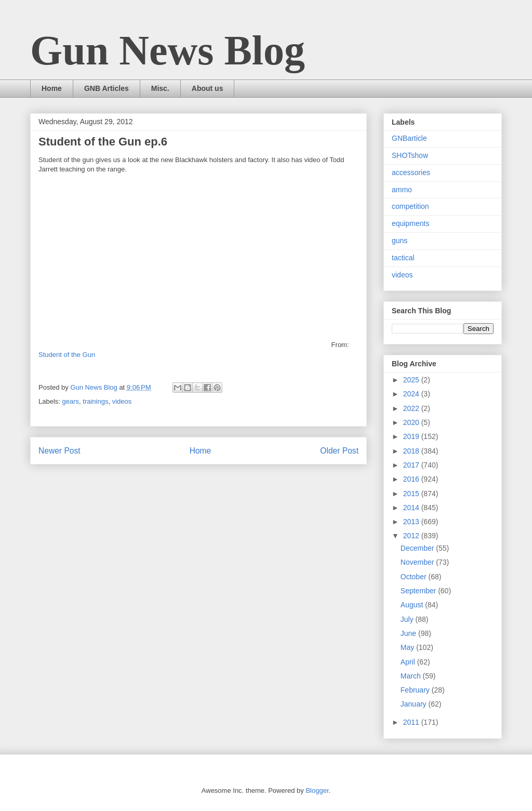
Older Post (339, 451)
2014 (412, 508)
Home (52, 88)
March (412, 676)
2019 (412, 436)
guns (400, 241)
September (419, 591)
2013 (412, 522)
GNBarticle (409, 138)
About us (208, 88)
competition (410, 206)
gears (71, 401)
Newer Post (59, 451)
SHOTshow (410, 155)
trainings (95, 401)
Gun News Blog (168, 50)
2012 (412, 536)
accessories (411, 172)
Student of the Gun (67, 355)
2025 (412, 380)
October (415, 577)
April (409, 662)
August (413, 605)
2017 (412, 465)
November (418, 562)
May (408, 647)
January (415, 704)
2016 (412, 479)
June (409, 633)
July (408, 619)
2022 (412, 408)
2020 (412, 422)
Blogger (317, 790)
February (416, 690)
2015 (412, 494)
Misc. (160, 88)
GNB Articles (107, 88)
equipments (410, 223)
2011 (412, 722)
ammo (402, 190)
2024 (412, 394)
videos (122, 401)
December (418, 548)
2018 (412, 451)
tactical (403, 258)
